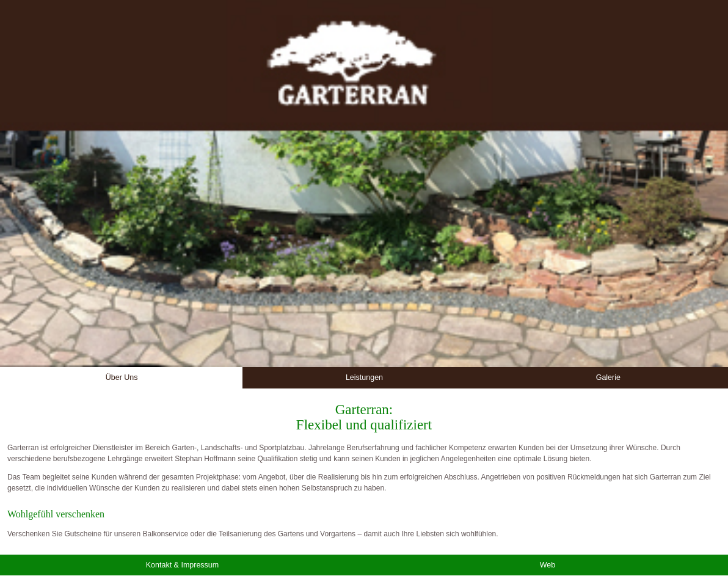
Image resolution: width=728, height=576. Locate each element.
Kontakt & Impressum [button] (183, 565)
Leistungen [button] (364, 377)
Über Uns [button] (122, 377)
